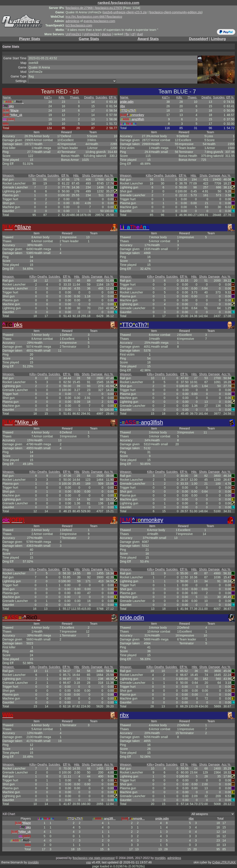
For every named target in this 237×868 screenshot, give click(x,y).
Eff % (113, 97)
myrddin (160, 858)
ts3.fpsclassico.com (79, 25)
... (104, 819)
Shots (86, 175)
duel (140, 34)
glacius (106, 34)
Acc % (109, 175)
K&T (48, 97)
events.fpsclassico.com (99, 21)
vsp (88, 862)
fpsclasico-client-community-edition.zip (175, 12)
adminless (73, 21)
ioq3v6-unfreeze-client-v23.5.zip (125, 12)
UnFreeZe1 (73, 34)
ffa (127, 34)
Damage (97, 175)
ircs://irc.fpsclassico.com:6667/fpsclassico (94, 17)
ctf (133, 34)
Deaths (89, 97)
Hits (76, 175)
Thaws (75, 97)
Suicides (102, 97)
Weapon (9, 175)
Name (7, 97)
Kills (62, 97)
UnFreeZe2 (91, 34)
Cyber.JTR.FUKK (224, 862)
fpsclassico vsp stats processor (94, 858)
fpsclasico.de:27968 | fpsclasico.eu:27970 (94, 8)
